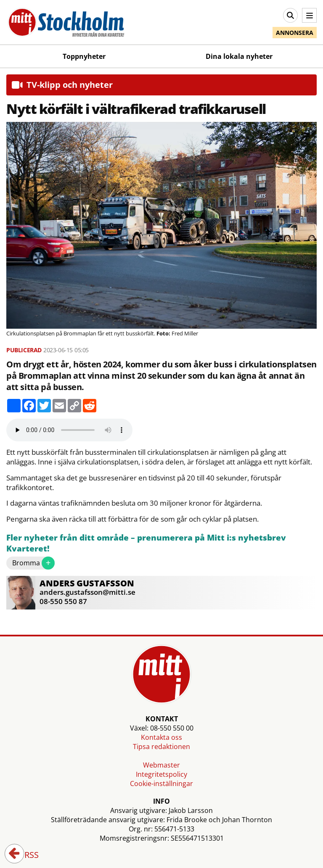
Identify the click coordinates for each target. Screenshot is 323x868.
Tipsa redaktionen (161, 747)
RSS (26, 855)
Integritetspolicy (161, 774)
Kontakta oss (161, 737)
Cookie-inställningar (161, 784)
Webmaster (161, 765)
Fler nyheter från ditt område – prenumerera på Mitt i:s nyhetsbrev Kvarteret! (146, 543)
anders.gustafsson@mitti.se (87, 592)
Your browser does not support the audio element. (69, 430)
